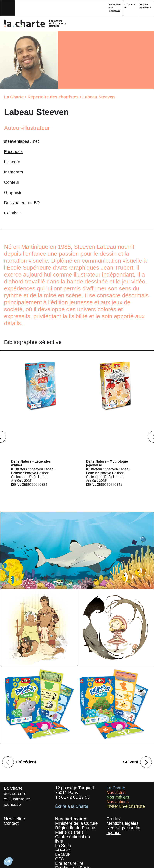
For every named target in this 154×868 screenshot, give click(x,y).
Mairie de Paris (69, 832)
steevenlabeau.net (21, 141)
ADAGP (63, 850)
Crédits (113, 819)
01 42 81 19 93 (75, 797)
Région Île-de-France (75, 828)
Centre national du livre (73, 839)
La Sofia (63, 846)
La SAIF (63, 854)
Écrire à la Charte (72, 806)
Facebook (13, 152)
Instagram (14, 172)
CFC (60, 859)
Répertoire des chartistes (53, 97)
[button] (8, 861)
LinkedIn (12, 162)
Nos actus (116, 792)
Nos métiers (118, 797)
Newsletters (15, 819)
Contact (11, 823)
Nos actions (118, 802)
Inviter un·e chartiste (126, 806)
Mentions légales (122, 823)
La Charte (14, 97)
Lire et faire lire (69, 863)
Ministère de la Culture (77, 823)
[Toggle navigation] (8, 8)
